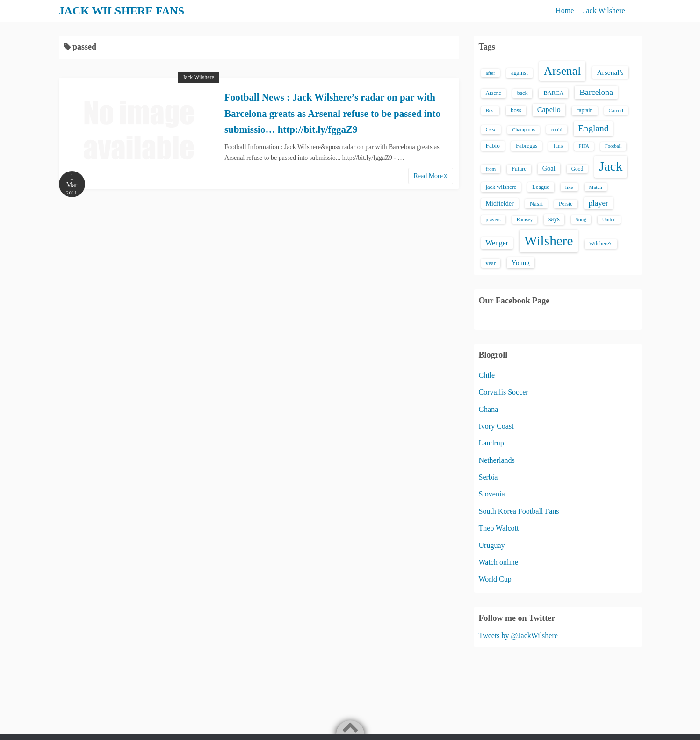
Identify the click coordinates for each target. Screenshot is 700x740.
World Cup (495, 579)
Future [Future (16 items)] (519, 169)
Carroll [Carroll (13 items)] (616, 110)
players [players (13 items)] (493, 219)
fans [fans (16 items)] (558, 146)
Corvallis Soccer (504, 392)
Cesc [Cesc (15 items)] (491, 130)
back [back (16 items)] (523, 93)
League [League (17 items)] (541, 187)
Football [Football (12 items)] (613, 146)
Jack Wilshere (604, 11)
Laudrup (491, 443)
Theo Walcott (499, 528)
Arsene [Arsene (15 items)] (494, 93)
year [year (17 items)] (491, 263)
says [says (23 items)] (554, 219)
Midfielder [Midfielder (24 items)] (500, 203)
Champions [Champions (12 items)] (523, 130)
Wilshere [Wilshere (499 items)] (549, 241)
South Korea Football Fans (519, 511)
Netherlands (497, 460)
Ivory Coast (496, 426)
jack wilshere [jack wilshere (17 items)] (501, 187)
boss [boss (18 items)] (516, 110)
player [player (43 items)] (599, 203)
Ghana (489, 409)
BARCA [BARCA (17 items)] (553, 93)
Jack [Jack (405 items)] (611, 166)
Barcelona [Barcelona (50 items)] (596, 92)
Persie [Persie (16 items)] (566, 204)
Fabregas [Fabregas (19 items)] (527, 146)
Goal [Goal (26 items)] (549, 168)
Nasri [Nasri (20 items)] (536, 204)
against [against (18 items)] (520, 73)
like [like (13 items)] (569, 187)
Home (565, 11)
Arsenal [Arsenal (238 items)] (563, 71)
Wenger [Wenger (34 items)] (497, 243)
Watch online (498, 562)
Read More (431, 176)
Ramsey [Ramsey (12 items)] (525, 219)
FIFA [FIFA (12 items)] (584, 146)
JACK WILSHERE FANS (122, 11)
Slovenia (492, 494)
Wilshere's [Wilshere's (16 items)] (601, 244)
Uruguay (492, 545)
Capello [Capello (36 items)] (549, 110)
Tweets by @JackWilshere (518, 636)
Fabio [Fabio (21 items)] (493, 146)
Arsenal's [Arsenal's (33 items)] (610, 72)
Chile (487, 375)
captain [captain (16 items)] (585, 110)
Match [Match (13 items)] (596, 187)
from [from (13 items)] (491, 169)
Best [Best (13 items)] (491, 110)
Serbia (488, 477)
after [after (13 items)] (491, 73)
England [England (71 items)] (594, 128)
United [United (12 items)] (609, 219)
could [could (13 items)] (557, 129)
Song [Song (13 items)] (581, 219)
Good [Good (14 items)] (577, 169)
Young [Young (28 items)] (521, 263)
